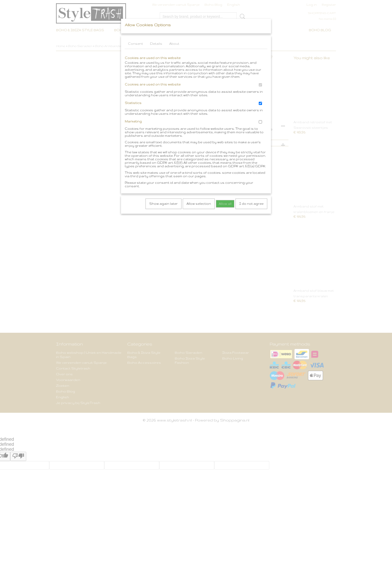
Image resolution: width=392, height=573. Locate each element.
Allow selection (199, 204)
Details (156, 44)
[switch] (260, 85)
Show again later (163, 204)
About (174, 44)
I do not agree (251, 204)
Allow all (225, 204)
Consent (135, 44)
